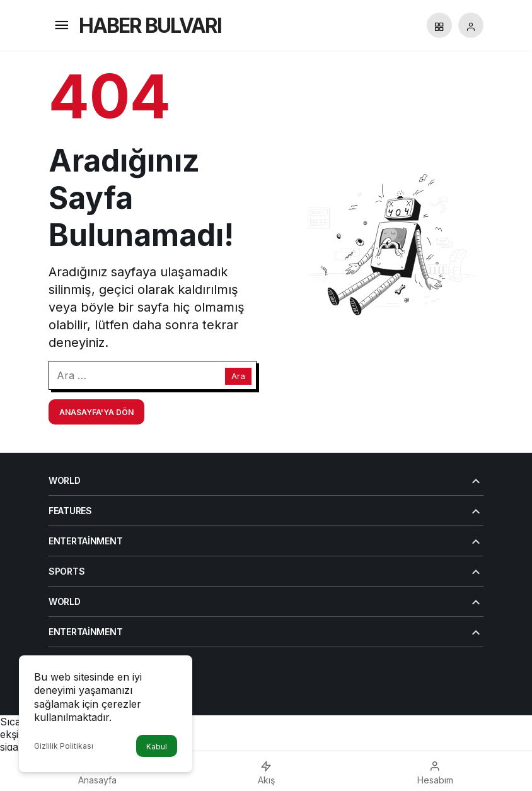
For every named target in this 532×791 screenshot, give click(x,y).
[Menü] (61, 25)
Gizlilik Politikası (64, 746)
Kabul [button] (157, 747)
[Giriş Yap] (471, 25)
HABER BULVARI (150, 26)
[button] (439, 25)
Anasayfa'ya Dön (96, 412)
